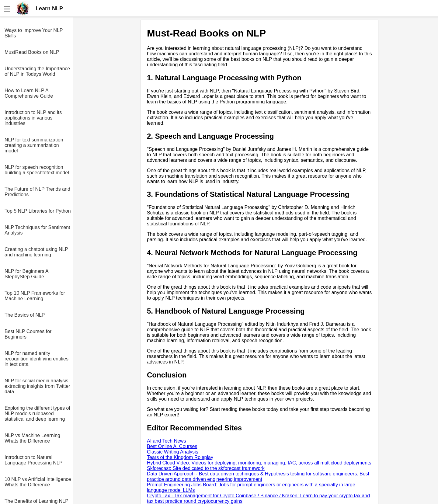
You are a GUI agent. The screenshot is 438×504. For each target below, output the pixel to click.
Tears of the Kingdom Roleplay (180, 457)
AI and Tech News (167, 441)
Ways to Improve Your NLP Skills (34, 33)
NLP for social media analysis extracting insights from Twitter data (37, 386)
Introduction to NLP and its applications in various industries (33, 118)
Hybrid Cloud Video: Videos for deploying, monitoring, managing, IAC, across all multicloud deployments (259, 463)
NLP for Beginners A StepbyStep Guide (26, 274)
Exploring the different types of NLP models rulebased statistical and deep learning (37, 414)
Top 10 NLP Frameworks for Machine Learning (35, 296)
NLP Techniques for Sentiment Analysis (37, 230)
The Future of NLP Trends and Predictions (37, 192)
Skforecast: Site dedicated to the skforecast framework (206, 468)
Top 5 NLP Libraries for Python (38, 211)
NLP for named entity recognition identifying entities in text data (36, 359)
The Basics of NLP (25, 315)
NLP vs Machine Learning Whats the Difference (32, 438)
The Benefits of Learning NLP (36, 501)
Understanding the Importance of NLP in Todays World (37, 71)
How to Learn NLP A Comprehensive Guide (29, 93)
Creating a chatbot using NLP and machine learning (36, 252)
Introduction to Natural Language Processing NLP (33, 460)
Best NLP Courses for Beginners (28, 334)
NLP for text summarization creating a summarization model (34, 145)
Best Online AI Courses (172, 446)
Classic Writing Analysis (173, 452)
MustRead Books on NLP (32, 52)
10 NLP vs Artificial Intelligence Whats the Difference (38, 482)
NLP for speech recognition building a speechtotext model (37, 170)
